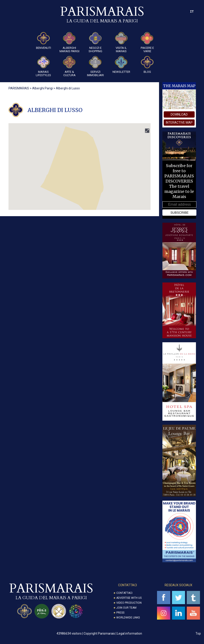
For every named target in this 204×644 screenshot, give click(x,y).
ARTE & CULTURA (69, 66)
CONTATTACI (127, 585)
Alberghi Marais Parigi (69, 42)
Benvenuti (44, 41)
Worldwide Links (128, 618)
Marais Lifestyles (43, 66)
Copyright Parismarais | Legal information (113, 633)
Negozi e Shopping (95, 42)
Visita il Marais (121, 42)
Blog (147, 65)
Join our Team (126, 608)
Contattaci (124, 593)
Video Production (129, 603)
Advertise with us (129, 598)
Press (120, 613)
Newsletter (121, 65)
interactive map (179, 123)
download (179, 114)
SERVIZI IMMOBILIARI (95, 66)
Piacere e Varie (147, 42)
